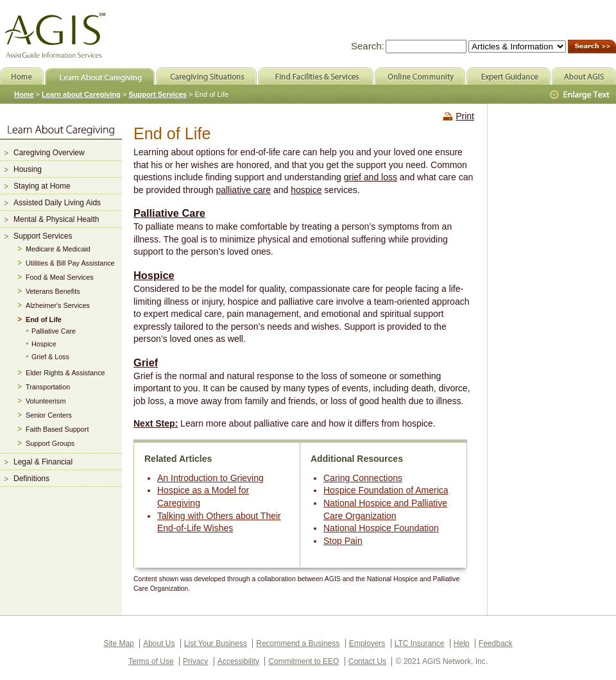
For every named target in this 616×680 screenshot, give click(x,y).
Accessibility (238, 661)
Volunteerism (46, 401)
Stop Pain (343, 541)
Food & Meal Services (60, 277)
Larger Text (581, 95)
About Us (159, 643)
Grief (146, 362)
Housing (28, 169)
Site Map (118, 643)
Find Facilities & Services (316, 76)
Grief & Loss (50, 357)
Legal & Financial (43, 462)
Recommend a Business (298, 643)
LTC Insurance (420, 643)
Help (462, 643)
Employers (367, 643)
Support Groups (50, 443)
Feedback (496, 643)
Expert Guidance (509, 76)
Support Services (43, 236)
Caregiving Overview (49, 153)
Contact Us (367, 661)
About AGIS (584, 76)
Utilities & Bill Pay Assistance (70, 263)
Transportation (48, 387)
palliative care (243, 190)
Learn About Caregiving (100, 76)
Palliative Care (169, 213)
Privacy (195, 661)
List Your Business (216, 643)
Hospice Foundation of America (386, 490)
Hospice (154, 275)
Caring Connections (363, 478)
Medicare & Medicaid (58, 249)
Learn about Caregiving (81, 94)
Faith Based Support (57, 429)
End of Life (44, 319)
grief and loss (371, 177)
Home (24, 94)
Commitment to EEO (304, 661)
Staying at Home (42, 186)
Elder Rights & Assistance (65, 373)
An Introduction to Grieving (210, 478)
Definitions (31, 479)
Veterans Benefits (53, 291)
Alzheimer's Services (58, 305)
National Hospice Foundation (381, 528)
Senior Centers (49, 415)
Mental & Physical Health (56, 219)
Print (465, 116)
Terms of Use (151, 661)
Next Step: (156, 423)
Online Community (420, 76)
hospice (306, 190)
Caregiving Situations (206, 76)
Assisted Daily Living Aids (57, 203)
